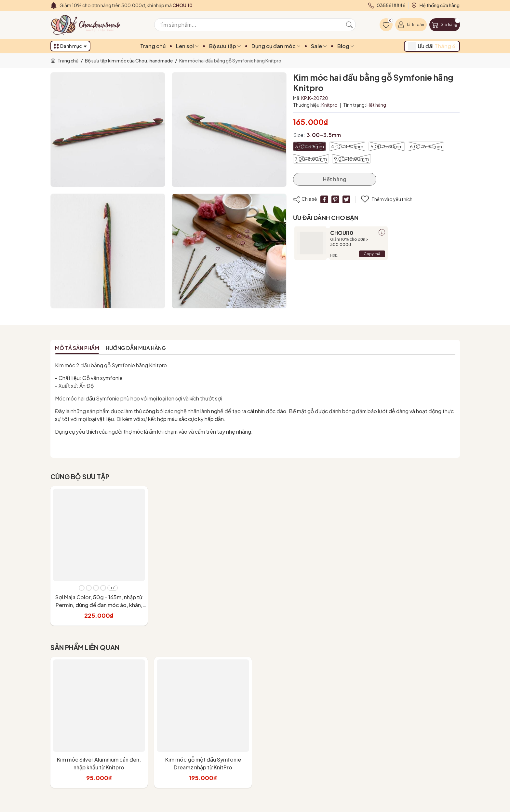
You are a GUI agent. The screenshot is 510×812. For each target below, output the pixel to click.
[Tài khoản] (411, 25)
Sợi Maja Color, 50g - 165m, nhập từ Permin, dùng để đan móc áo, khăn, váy (99, 605)
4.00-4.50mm (347, 146)
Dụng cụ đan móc (276, 46)
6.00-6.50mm (426, 146)
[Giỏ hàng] (445, 25)
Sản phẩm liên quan (85, 647)
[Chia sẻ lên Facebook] (324, 199)
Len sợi (187, 46)
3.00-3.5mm (309, 146)
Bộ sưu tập (225, 46)
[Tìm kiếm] (349, 25)
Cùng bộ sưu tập (80, 476)
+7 (113, 588)
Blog (346, 46)
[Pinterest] (335, 199)
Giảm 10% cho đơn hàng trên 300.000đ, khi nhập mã (126, 5)
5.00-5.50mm (387, 146)
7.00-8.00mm (311, 159)
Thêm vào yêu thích (387, 199)
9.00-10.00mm (351, 159)
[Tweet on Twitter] (346, 199)
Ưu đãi (432, 46)
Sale (319, 46)
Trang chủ (153, 46)
